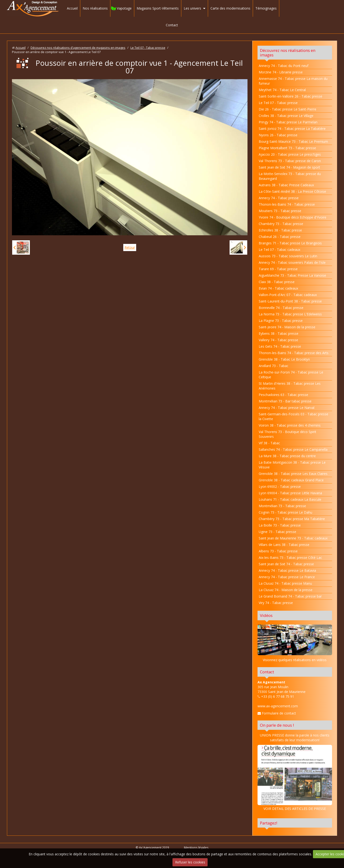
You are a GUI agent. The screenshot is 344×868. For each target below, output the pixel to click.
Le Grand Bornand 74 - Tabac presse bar (290, 596)
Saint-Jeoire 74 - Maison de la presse (287, 327)
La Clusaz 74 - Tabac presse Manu (285, 583)
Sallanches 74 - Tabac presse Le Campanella (293, 449)
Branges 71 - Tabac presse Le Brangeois (290, 243)
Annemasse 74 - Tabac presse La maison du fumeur (293, 81)
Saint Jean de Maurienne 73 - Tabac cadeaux (293, 538)
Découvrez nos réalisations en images (288, 53)
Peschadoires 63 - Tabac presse (283, 395)
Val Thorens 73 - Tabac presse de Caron (290, 161)
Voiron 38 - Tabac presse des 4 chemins (290, 425)
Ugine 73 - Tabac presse (277, 532)
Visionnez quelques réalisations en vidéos (295, 660)
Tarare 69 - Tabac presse (278, 269)
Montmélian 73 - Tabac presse (282, 506)
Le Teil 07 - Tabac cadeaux (279, 250)
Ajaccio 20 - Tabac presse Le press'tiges (290, 154)
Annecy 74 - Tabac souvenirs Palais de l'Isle (292, 262)
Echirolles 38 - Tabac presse (280, 230)
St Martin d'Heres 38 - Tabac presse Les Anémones (290, 386)
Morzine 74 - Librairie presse (281, 72)
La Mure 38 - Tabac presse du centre (287, 456)
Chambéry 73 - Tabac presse (281, 224)
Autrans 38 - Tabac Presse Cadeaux (286, 185)
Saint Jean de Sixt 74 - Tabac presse (286, 564)
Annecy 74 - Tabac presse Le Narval (287, 408)
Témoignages (266, 8)
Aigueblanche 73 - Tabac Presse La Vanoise (292, 275)
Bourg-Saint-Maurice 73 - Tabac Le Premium (293, 141)
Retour (130, 247)
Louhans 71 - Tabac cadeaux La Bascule (290, 499)
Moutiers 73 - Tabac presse (280, 211)
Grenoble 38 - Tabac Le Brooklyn (284, 359)
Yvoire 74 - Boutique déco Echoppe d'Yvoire (293, 217)
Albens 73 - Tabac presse (278, 551)
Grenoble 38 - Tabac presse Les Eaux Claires (293, 474)
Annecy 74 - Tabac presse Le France (287, 577)
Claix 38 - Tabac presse (277, 282)
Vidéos (266, 615)
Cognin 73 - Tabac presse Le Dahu (285, 512)
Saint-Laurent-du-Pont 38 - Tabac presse (290, 301)
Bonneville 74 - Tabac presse (281, 308)
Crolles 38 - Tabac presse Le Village (286, 116)
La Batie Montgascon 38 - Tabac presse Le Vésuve (292, 465)
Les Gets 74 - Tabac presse (280, 346)
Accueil (72, 8)
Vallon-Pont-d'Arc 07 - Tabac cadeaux (288, 295)
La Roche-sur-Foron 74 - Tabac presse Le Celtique (291, 375)
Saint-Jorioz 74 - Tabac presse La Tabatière (292, 129)
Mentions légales (196, 848)
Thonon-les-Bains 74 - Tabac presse (287, 204)
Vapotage (124, 8)
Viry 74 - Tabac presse (276, 603)
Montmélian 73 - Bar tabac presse (285, 401)
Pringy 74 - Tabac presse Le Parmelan (288, 122)
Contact (172, 25)
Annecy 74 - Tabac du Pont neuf (284, 66)
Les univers (192, 8)
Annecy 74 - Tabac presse (279, 198)
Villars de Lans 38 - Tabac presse (284, 545)
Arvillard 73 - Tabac (274, 366)
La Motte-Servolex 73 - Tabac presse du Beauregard (290, 176)
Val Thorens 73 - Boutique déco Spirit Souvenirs (288, 434)
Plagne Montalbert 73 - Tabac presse (287, 148)
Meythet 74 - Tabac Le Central (282, 90)
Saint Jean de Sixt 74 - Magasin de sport (289, 167)
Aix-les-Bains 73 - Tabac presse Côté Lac (290, 558)
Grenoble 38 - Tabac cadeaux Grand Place (291, 480)
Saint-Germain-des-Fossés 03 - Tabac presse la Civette (293, 416)
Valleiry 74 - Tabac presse (278, 340)
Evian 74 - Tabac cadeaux (278, 288)
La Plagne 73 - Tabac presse (281, 321)
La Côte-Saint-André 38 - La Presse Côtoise (292, 191)
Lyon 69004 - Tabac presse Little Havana (290, 493)
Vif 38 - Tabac (269, 443)
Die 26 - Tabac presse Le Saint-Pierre (288, 109)
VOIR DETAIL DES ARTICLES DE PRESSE (295, 778)
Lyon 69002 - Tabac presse (280, 486)
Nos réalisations (95, 8)
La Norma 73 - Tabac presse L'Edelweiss (290, 314)
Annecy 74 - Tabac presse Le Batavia (287, 570)
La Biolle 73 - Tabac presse (280, 525)
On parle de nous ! (277, 725)
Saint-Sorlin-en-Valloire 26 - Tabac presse (290, 96)
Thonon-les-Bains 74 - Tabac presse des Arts (294, 353)
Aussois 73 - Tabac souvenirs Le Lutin (288, 256)
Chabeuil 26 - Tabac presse (280, 237)
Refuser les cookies (190, 862)
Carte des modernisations (230, 8)
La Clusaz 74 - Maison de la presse (286, 590)
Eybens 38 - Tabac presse (279, 333)
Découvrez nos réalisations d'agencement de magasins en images (78, 48)
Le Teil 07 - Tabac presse (148, 48)
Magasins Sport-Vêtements (158, 8)
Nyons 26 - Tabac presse (278, 135)
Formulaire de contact (277, 713)
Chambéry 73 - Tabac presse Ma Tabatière (292, 519)
